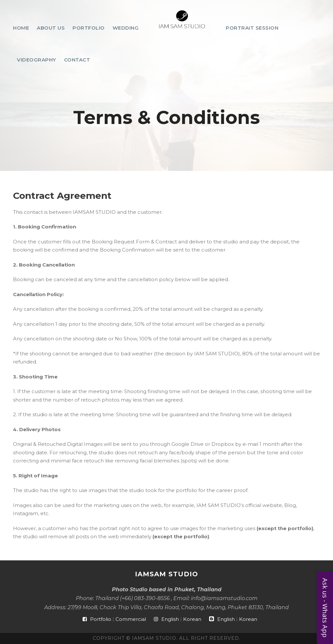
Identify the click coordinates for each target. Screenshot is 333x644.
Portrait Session (252, 28)
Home (21, 28)
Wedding (126, 28)
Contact (77, 60)
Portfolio (89, 28)
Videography (37, 60)
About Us (51, 28)
